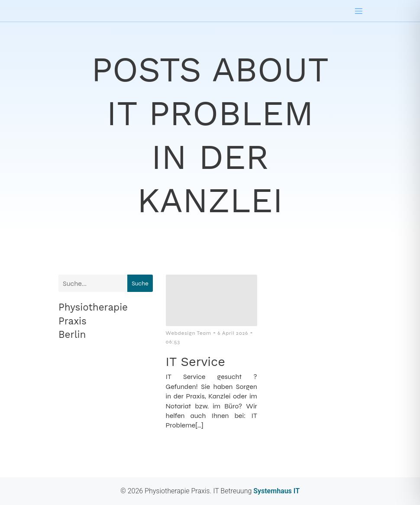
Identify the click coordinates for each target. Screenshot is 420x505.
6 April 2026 (233, 333)
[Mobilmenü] (359, 11)
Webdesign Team (189, 333)
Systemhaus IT (276, 491)
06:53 (173, 342)
